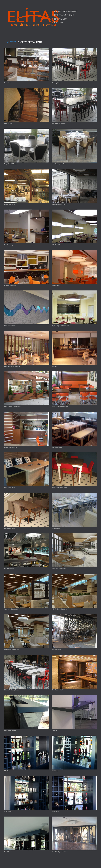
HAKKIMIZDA (61, 19)
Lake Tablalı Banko (10, 730)
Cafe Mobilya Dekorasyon (59, 609)
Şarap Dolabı (55, 811)
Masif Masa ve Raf (57, 690)
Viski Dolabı (8, 811)
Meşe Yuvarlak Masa (10, 164)
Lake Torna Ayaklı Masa (59, 164)
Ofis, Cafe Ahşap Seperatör (12, 366)
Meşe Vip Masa (56, 83)
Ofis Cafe (54, 366)
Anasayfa (11, 42)
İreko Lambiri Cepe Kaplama (13, 407)
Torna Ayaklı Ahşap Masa (59, 488)
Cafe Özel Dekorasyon (58, 245)
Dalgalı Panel (56, 285)
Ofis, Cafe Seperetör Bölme (60, 852)
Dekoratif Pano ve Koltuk (59, 204)
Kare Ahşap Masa (10, 528)
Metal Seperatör (56, 650)
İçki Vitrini (7, 771)
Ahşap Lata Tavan (10, 204)
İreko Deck (8, 83)
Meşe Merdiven (9, 123)
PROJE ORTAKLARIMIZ (66, 11)
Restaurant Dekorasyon (59, 569)
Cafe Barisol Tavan (10, 285)
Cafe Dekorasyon (9, 245)
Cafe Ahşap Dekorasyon (12, 650)
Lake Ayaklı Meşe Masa (59, 123)
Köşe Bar (54, 730)
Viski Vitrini (55, 771)
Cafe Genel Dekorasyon (11, 609)
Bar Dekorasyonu (10, 852)
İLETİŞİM (59, 23)
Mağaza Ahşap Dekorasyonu (60, 326)
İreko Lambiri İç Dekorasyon (60, 407)
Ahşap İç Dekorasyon (11, 447)
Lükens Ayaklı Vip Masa (11, 690)
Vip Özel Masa (56, 528)
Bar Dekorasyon (9, 569)
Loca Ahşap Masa (10, 488)
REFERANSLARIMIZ (64, 15)
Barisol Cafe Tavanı (10, 326)
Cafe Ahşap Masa (57, 447)
